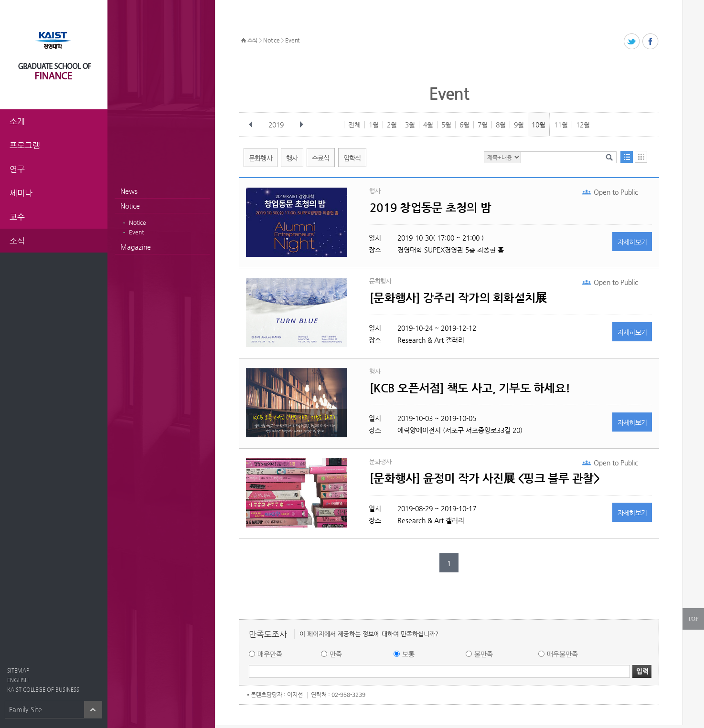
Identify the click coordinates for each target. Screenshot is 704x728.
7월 (483, 125)
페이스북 (651, 42)
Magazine (136, 247)
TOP (693, 619)
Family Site (26, 709)
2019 (277, 125)
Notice (130, 206)
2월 (392, 125)
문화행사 (261, 158)
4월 (428, 125)
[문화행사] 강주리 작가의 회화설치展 (458, 298)
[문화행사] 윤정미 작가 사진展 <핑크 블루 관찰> (485, 478)
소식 (252, 40)
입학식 (352, 158)
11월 (561, 125)
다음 (301, 125)
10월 (539, 125)
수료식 (321, 158)
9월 (519, 125)
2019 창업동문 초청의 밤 (430, 208)
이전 (251, 125)
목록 (627, 157)
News (129, 191)
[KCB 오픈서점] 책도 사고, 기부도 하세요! (470, 388)
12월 (583, 125)
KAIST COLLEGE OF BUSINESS (43, 690)
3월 (410, 125)
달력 (641, 157)
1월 (374, 125)
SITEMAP (18, 670)
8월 (501, 125)
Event (136, 232)
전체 (354, 125)
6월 (464, 125)
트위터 (632, 42)
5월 (446, 125)
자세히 (632, 242)
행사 (292, 158)
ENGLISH (18, 680)
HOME (244, 41)
